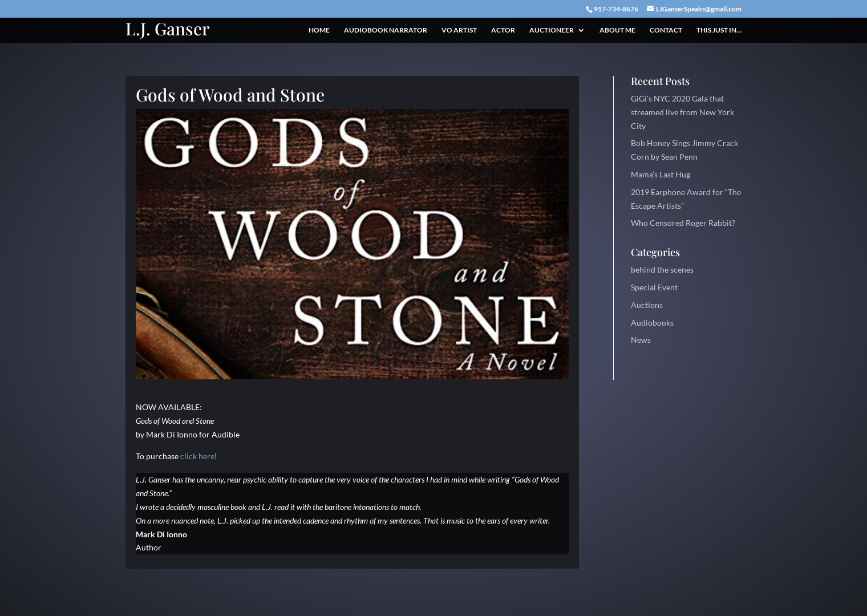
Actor (503, 30)
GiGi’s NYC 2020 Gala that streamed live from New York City (682, 112)
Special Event (654, 287)
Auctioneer (552, 30)
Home (319, 30)
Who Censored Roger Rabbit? (683, 223)
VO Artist (459, 30)
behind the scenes (662, 269)
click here (197, 456)
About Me (617, 30)
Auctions (647, 305)
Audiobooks (652, 323)
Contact (666, 30)
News (641, 340)
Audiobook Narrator (386, 30)
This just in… (719, 30)
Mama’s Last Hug (661, 174)
